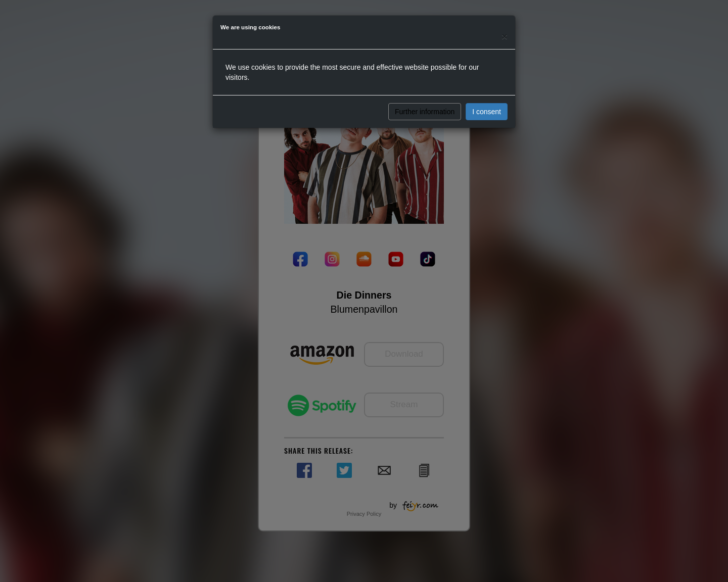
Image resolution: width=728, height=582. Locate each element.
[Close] (505, 36)
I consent (487, 112)
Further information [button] (425, 112)
